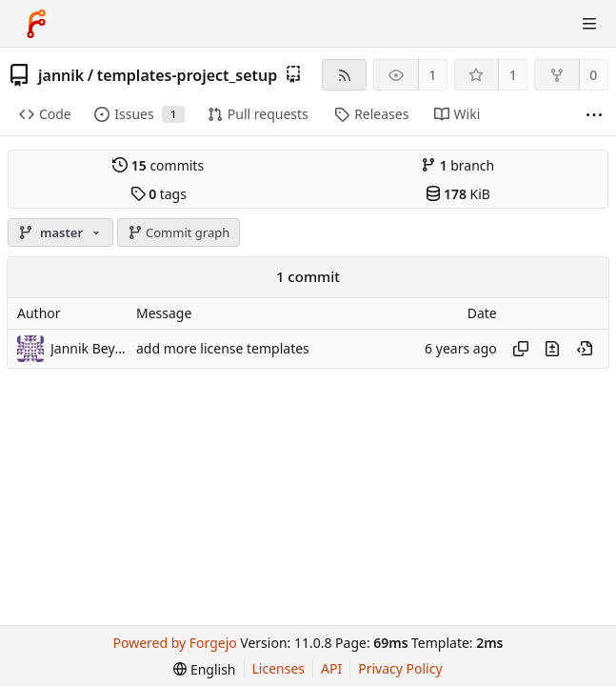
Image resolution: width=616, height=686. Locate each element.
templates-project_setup (188, 75)
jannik (61, 75)
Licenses (279, 668)
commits (158, 165)
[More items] (594, 115)
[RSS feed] (344, 75)
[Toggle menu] (589, 24)
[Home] (36, 24)
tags (159, 194)
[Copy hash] (521, 349)
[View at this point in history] (585, 349)
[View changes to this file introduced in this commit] (552, 349)
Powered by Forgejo (175, 643)
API (331, 668)
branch (457, 165)
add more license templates (223, 348)
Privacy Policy (400, 668)
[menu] (204, 669)
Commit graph (179, 232)
